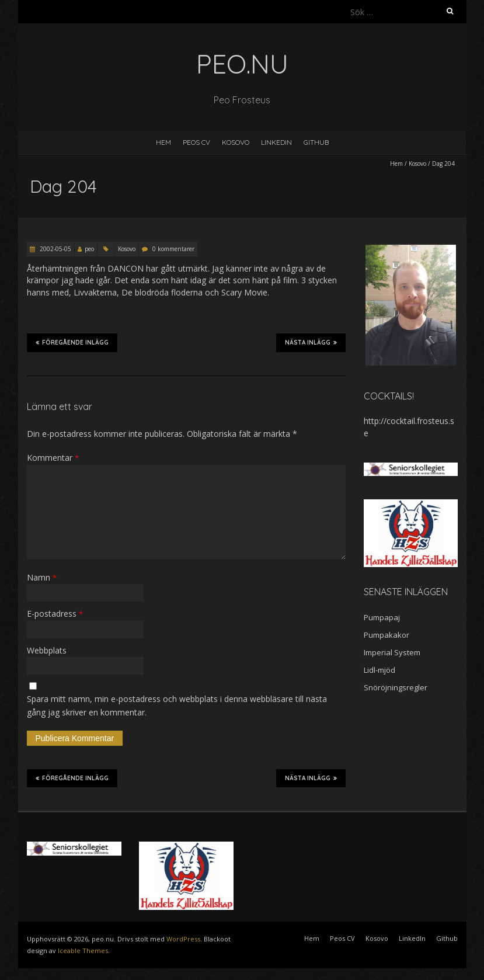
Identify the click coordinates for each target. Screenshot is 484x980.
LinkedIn (276, 142)
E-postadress (55, 614)
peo (89, 249)
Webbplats (47, 650)
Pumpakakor (386, 635)
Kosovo (236, 142)
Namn (42, 577)
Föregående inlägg (72, 342)
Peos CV (196, 142)
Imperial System (392, 652)
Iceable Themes (83, 951)
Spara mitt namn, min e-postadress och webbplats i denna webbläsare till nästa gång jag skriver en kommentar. (177, 705)
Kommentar (53, 458)
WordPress (183, 939)
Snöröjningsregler (396, 687)
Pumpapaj (382, 617)
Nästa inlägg (311, 342)
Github (316, 142)
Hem (163, 142)
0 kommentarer (173, 249)
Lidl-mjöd (379, 670)
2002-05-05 (55, 249)
